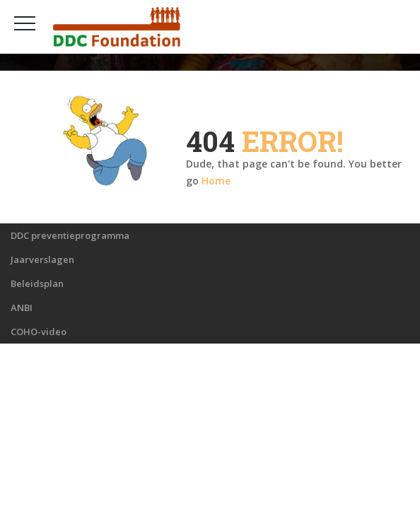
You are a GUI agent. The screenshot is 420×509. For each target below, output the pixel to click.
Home (216, 181)
